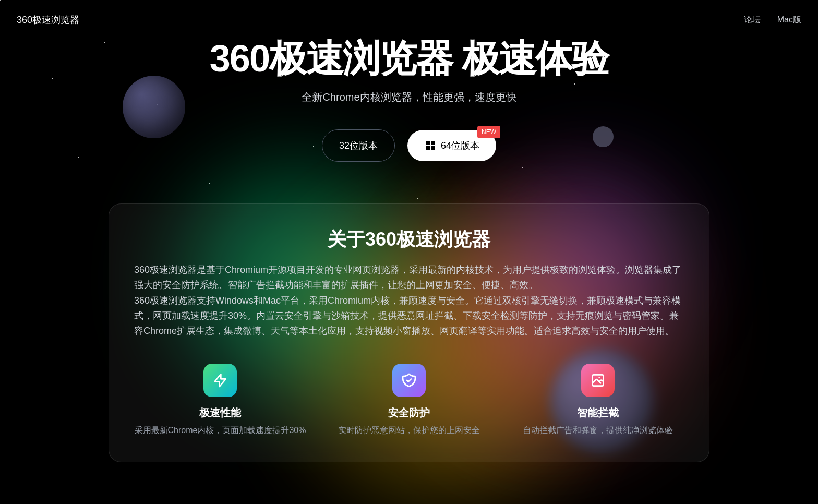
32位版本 (358, 146)
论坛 (752, 20)
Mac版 (789, 20)
